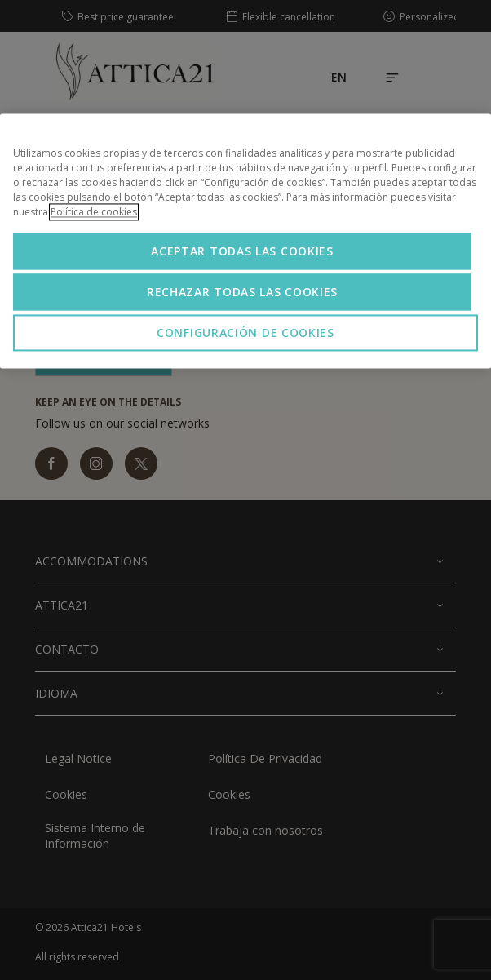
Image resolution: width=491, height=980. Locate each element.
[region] (245, 242)
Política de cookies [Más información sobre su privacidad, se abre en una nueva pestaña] (94, 213)
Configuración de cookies (245, 333)
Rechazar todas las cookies (242, 293)
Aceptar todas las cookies (242, 252)
